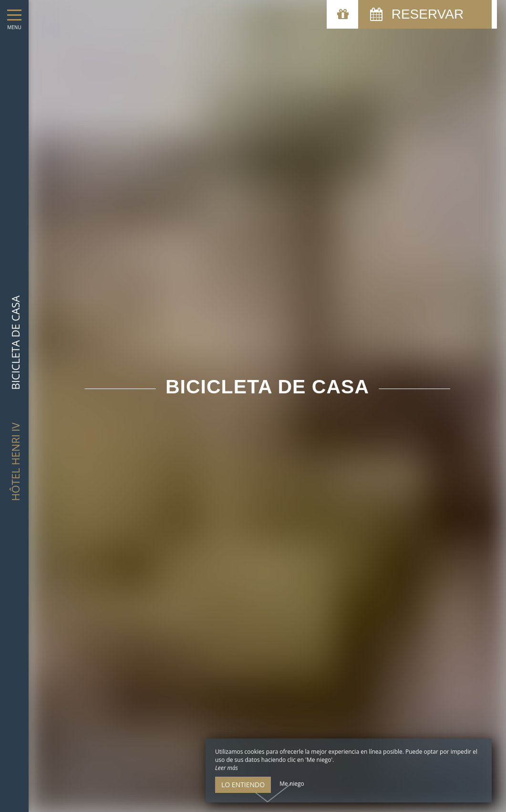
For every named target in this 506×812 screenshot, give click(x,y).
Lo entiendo (243, 785)
